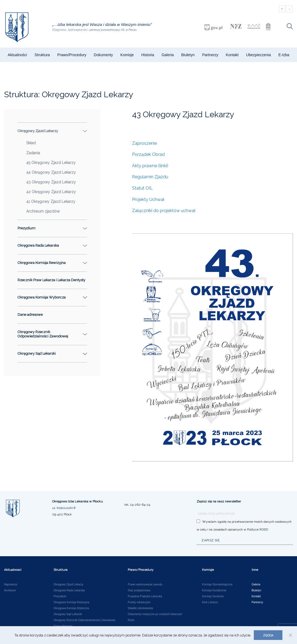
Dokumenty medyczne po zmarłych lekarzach (155, 614)
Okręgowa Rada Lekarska (69, 591)
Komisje (127, 55)
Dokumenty (103, 55)
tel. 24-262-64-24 (137, 505)
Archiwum (10, 591)
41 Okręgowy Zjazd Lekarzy (51, 202)
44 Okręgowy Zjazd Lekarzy (51, 172)
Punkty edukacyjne (139, 602)
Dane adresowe (30, 315)
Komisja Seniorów (213, 596)
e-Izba (284, 55)
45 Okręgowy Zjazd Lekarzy (51, 163)
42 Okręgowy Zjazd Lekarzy (51, 192)
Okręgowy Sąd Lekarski (68, 614)
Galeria (168, 55)
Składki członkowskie (140, 608)
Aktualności (18, 55)
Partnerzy (210, 55)
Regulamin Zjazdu (150, 177)
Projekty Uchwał (148, 199)
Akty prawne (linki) (150, 166)
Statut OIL (142, 188)
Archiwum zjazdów (43, 211)
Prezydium (60, 596)
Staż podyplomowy (139, 591)
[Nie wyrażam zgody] (290, 635)
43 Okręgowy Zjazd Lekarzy (51, 182)
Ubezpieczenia (258, 55)
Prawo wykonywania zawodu (145, 585)
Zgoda (268, 635)
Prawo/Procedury (72, 55)
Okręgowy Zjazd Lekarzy (68, 585)
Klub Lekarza (210, 602)
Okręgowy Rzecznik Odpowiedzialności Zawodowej (84, 620)
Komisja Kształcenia (214, 591)
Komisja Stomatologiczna (217, 585)
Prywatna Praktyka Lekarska (145, 596)
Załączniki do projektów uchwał (164, 211)
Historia (148, 55)
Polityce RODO (258, 529)
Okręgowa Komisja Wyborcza (71, 608)
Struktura (42, 55)
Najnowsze (11, 585)
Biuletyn (188, 55)
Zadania (33, 153)
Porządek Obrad (148, 154)
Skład (31, 143)
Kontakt (232, 55)
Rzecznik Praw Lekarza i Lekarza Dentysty (51, 280)
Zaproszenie (144, 143)
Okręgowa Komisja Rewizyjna (71, 602)
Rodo (131, 620)
